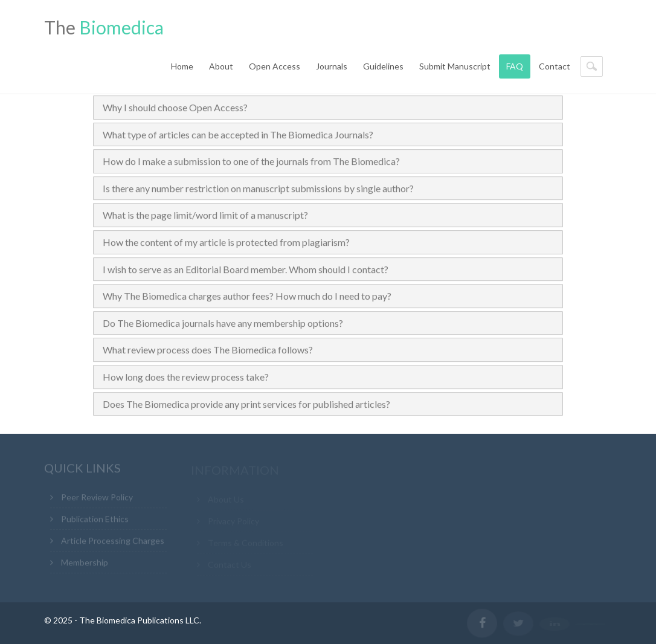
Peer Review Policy (97, 499)
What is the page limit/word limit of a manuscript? (205, 215)
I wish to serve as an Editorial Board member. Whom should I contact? (246, 269)
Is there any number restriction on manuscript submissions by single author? (258, 189)
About (221, 66)
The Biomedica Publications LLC (139, 620)
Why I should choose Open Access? (175, 108)
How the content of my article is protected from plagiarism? (226, 243)
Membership (85, 564)
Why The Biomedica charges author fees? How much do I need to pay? (247, 296)
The (104, 27)
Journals (332, 66)
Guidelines (383, 66)
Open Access (275, 66)
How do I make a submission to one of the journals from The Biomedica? (251, 162)
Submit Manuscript (455, 66)
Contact (555, 66)
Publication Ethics (95, 520)
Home (182, 66)
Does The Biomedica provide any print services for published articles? (246, 404)
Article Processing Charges (113, 542)
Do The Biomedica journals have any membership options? (223, 324)
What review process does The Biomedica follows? (208, 350)
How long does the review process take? (186, 377)
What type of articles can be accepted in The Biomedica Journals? (238, 134)
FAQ (515, 66)
